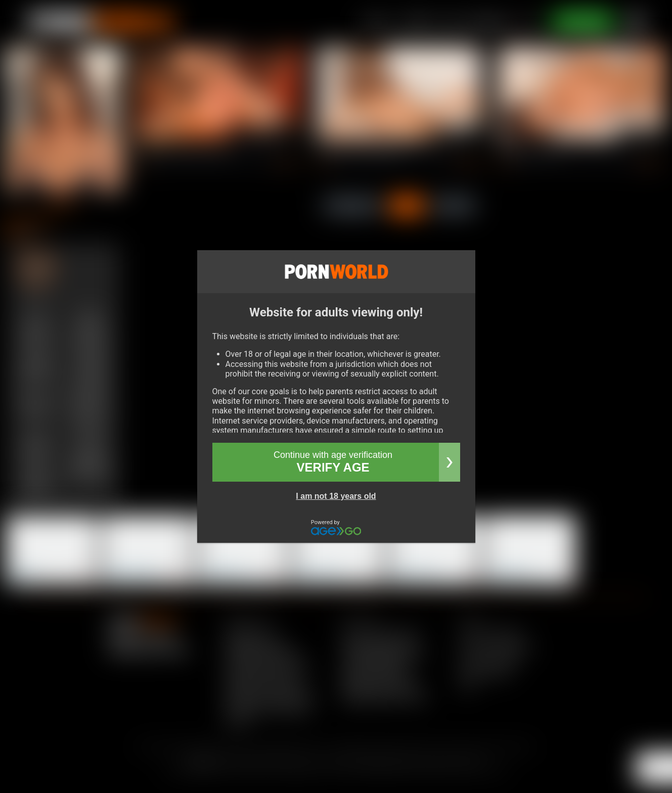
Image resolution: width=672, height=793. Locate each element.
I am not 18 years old (336, 496)
